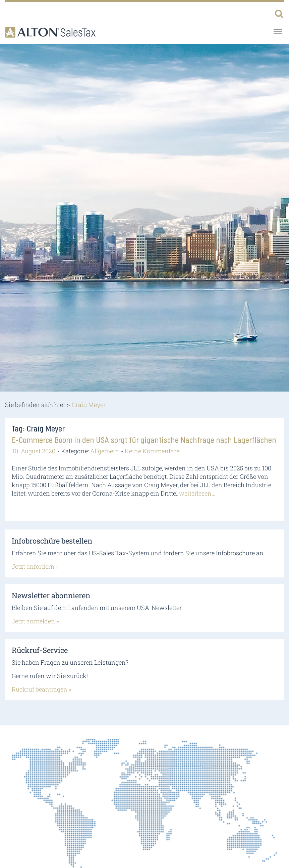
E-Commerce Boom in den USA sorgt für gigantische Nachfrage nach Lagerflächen (144, 441)
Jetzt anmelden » (35, 621)
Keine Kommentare (152, 451)
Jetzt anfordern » (35, 566)
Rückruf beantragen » (42, 689)
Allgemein (105, 451)
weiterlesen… (197, 493)
